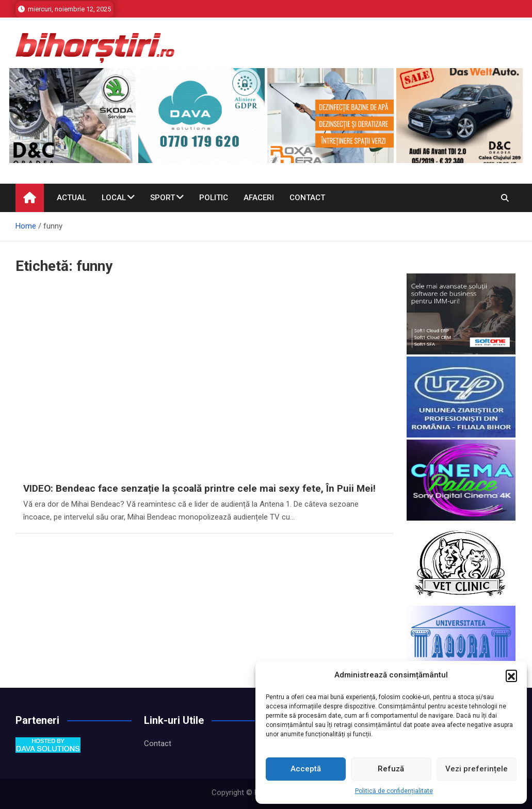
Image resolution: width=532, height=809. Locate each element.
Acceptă (306, 769)
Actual (71, 198)
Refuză (391, 769)
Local (114, 198)
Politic (214, 198)
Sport (163, 198)
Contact (307, 198)
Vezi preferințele (477, 769)
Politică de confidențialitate (394, 791)
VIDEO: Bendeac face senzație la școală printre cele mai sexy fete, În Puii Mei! (199, 488)
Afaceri (259, 198)
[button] (511, 675)
